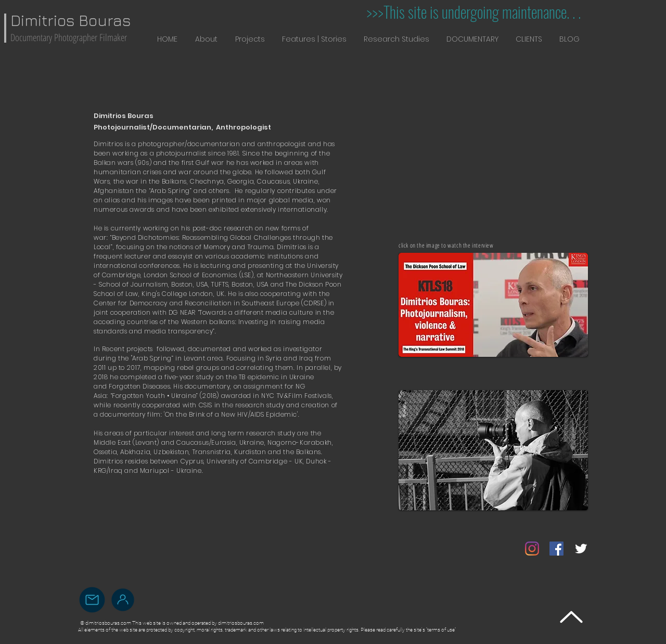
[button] (206, 39)
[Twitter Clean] (581, 549)
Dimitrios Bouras (71, 20)
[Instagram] (532, 549)
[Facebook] (556, 549)
